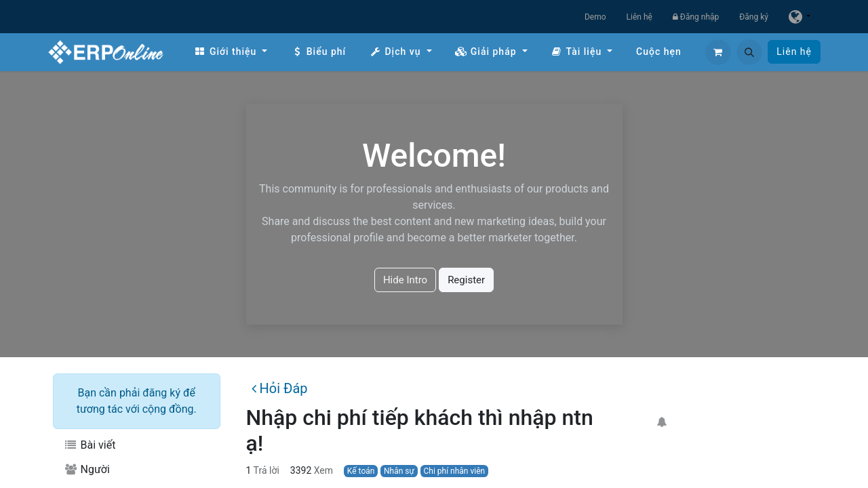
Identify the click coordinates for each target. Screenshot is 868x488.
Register (466, 280)
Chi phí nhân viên (455, 471)
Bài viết (90, 445)
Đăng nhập (696, 17)
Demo (595, 17)
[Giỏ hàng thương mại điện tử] (718, 52)
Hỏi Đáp (279, 388)
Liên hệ (639, 17)
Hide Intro (405, 280)
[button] (749, 52)
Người (87, 469)
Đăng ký (754, 17)
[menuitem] (231, 52)
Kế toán (361, 471)
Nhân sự (399, 471)
